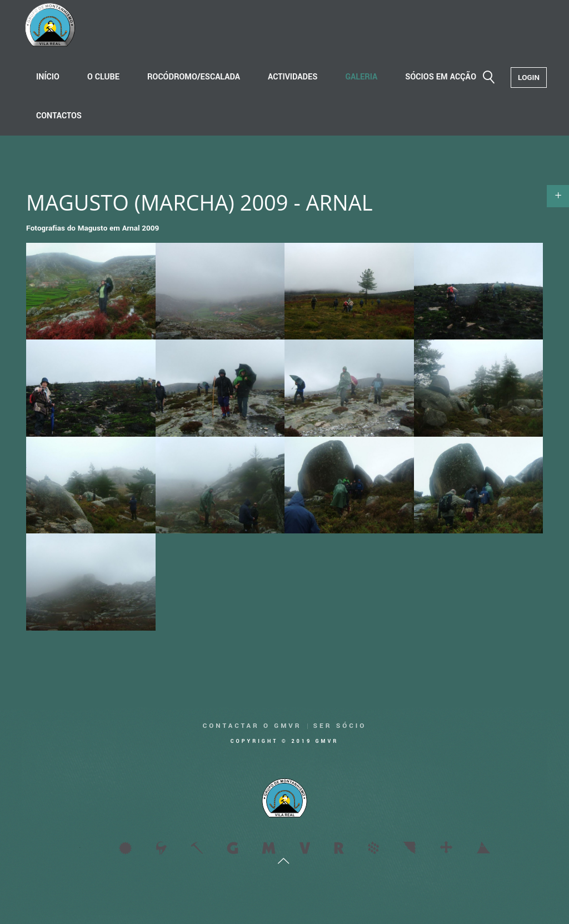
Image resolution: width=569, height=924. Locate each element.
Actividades (293, 77)
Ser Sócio (340, 726)
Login (529, 78)
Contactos (59, 116)
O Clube (103, 77)
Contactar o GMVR (252, 726)
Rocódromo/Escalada (194, 77)
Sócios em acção (441, 77)
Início (48, 77)
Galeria (361, 77)
